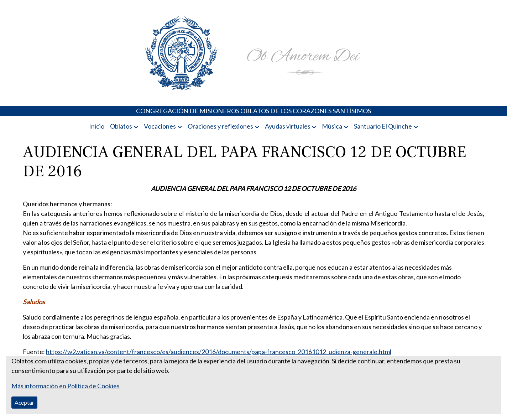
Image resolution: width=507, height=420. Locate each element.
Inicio (97, 126)
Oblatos (121, 126)
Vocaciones (160, 126)
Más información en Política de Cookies (66, 386)
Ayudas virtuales (288, 126)
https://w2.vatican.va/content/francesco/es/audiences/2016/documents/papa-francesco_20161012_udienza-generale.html (219, 352)
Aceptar (24, 402)
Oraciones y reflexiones (220, 126)
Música (332, 126)
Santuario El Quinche (383, 126)
